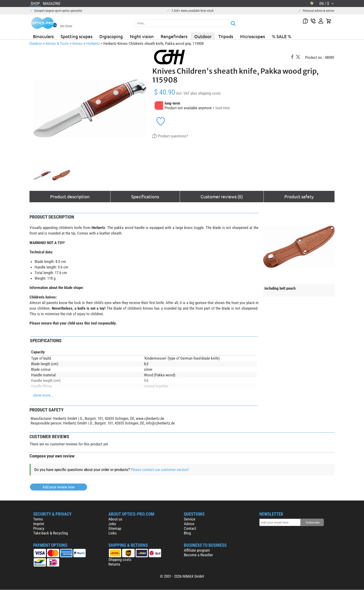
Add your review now (58, 487)
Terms (38, 519)
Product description (70, 196)
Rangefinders (174, 36)
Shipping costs (120, 560)
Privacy (39, 528)
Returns (114, 564)
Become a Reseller (198, 555)
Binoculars (43, 36)
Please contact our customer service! (160, 470)
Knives (78, 43)
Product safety (299, 196)
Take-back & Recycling (50, 533)
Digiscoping (111, 36)
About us (115, 519)
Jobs (112, 524)
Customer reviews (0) (222, 196)
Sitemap (115, 528)
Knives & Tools (57, 43)
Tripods (226, 36)
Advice (189, 524)
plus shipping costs (206, 93)
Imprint (39, 524)
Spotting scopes (76, 36)
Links (113, 533)
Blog (187, 533)
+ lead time (221, 108)
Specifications (145, 196)
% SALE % (282, 36)
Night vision (142, 36)
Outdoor (203, 36)
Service (190, 519)
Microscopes (252, 36)
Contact (190, 528)
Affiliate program (197, 550)
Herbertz (93, 43)
